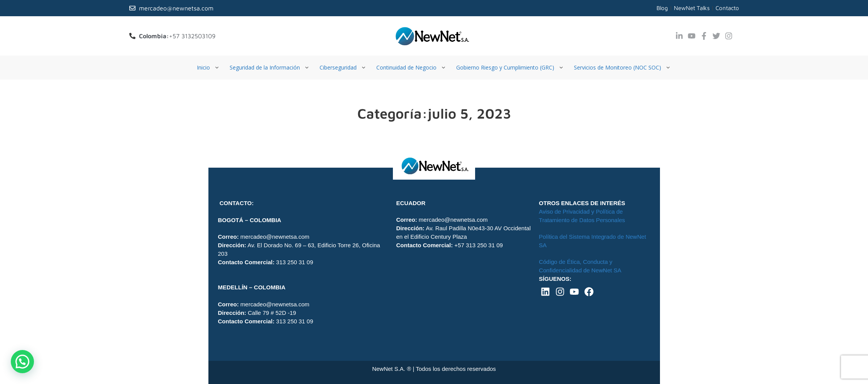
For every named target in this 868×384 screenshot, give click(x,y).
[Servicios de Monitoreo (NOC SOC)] (623, 68)
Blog (662, 8)
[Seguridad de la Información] (270, 68)
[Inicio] (209, 68)
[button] (22, 362)
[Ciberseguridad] (343, 68)
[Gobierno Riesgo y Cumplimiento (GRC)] (510, 68)
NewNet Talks (692, 8)
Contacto (727, 8)
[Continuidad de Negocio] (412, 68)
